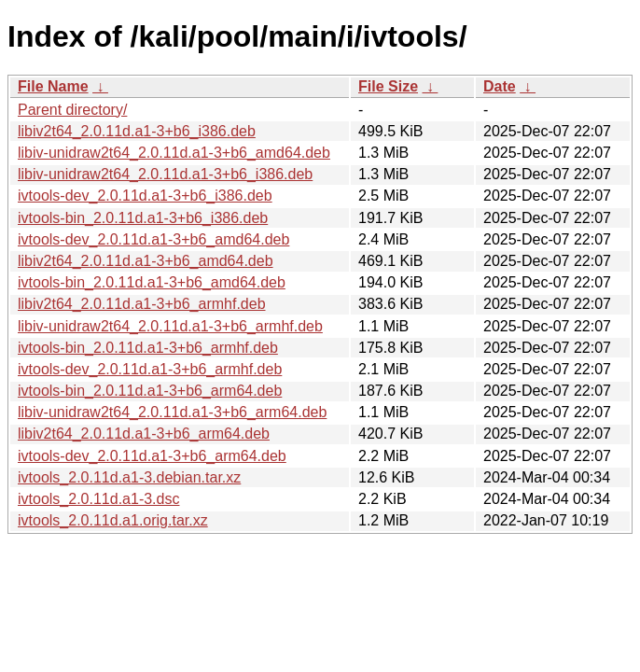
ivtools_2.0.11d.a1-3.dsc (98, 499)
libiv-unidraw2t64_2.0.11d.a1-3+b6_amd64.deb (174, 153)
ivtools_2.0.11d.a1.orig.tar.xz (113, 520)
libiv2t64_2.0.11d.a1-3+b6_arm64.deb (144, 434)
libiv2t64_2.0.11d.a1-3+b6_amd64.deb (146, 261)
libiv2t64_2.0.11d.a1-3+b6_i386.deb (137, 131)
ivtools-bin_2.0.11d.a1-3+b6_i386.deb (143, 218)
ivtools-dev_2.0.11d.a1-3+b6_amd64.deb (153, 239)
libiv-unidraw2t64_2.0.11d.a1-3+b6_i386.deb (165, 174)
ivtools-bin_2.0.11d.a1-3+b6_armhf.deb (148, 348)
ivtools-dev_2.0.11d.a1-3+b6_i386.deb (145, 196)
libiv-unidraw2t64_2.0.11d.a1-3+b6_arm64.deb (172, 412)
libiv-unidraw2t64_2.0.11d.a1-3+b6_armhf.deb (170, 326)
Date (500, 86)
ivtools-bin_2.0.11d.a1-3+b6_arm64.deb (150, 391)
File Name (53, 86)
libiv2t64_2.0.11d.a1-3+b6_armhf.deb (142, 304)
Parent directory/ (72, 110)
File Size (388, 86)
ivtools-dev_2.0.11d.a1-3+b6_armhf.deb (150, 369)
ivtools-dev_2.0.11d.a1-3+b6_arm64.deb (152, 456)
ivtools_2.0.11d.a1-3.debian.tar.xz (129, 477)
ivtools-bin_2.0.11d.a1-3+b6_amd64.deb (152, 282)
